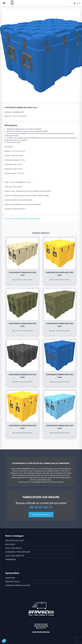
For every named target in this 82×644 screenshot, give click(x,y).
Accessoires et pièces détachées (18, 552)
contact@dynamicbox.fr (40, 482)
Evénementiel (11, 560)
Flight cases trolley (14, 548)
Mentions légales (12, 582)
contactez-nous (35, 219)
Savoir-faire (10, 578)
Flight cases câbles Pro (15, 556)
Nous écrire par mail (41, 632)
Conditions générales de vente (18, 585)
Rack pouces (10, 544)
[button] (4, 641)
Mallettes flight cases (14, 541)
